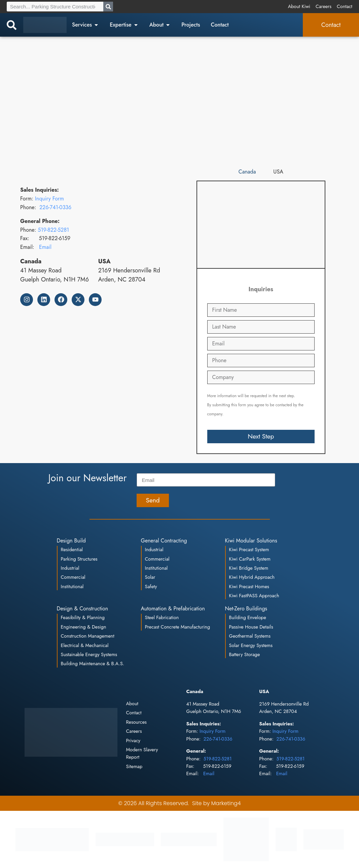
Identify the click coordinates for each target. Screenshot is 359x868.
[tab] (247, 172)
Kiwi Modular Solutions (251, 541)
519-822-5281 (53, 230)
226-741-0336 (55, 207)
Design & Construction (83, 609)
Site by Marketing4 (217, 803)
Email (45, 247)
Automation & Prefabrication (173, 609)
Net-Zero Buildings (246, 609)
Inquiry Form (49, 199)
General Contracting (164, 541)
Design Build (71, 541)
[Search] (108, 7)
